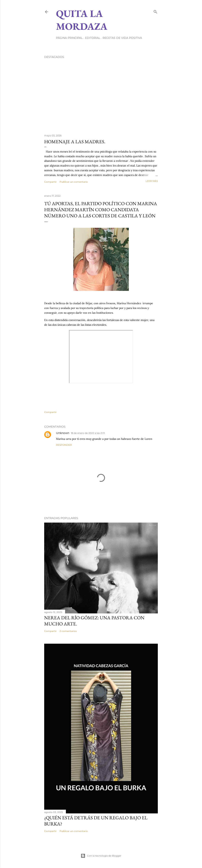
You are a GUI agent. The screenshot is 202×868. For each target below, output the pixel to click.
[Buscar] (155, 11)
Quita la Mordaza (82, 20)
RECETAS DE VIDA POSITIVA (122, 38)
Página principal (69, 38)
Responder (64, 445)
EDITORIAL (93, 38)
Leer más (152, 181)
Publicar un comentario (74, 182)
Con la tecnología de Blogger (101, 856)
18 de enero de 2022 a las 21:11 (88, 433)
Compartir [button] (50, 182)
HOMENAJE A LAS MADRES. (75, 142)
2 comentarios (68, 631)
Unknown (63, 433)
